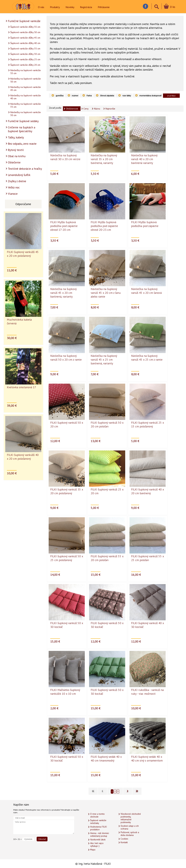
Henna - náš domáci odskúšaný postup (100, 835)
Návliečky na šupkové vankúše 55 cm (26, 72)
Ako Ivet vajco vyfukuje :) (97, 845)
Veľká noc (14, 187)
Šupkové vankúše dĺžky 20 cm (25, 65)
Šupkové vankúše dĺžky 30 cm (25, 54)
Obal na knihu (17, 156)
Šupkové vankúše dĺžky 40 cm (25, 43)
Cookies (124, 839)
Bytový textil (16, 150)
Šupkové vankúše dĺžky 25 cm (25, 59)
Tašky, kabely (16, 137)
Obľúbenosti (72, 109)
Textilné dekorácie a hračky (25, 169)
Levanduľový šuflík (19, 175)
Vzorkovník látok (98, 840)
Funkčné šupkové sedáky (23, 121)
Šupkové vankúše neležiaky (98, 822)
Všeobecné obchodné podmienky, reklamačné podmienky (131, 818)
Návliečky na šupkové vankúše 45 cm (26, 89)
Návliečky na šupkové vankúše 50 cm (26, 80)
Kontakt (124, 842)
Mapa (93, 850)
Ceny (86, 109)
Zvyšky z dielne (17, 181)
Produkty (55, 7)
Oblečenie (14, 162)
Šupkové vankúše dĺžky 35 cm (25, 49)
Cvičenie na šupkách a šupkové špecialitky (22, 129)
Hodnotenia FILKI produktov (99, 828)
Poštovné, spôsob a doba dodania (130, 834)
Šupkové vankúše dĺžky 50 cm (25, 32)
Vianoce (13, 194)
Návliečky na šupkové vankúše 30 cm (26, 114)
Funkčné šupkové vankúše (24, 21)
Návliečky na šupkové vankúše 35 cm (26, 105)
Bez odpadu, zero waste (22, 144)
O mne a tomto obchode (97, 815)
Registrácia (86, 7)
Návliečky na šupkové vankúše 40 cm (26, 97)
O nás (41, 7)
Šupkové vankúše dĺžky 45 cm (25, 38)
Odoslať (42, 839)
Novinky (70, 7)
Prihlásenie (104, 7)
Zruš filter (171, 96)
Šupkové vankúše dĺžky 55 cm (25, 27)
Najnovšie (110, 109)
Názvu (97, 109)
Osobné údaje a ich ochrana (130, 827)
